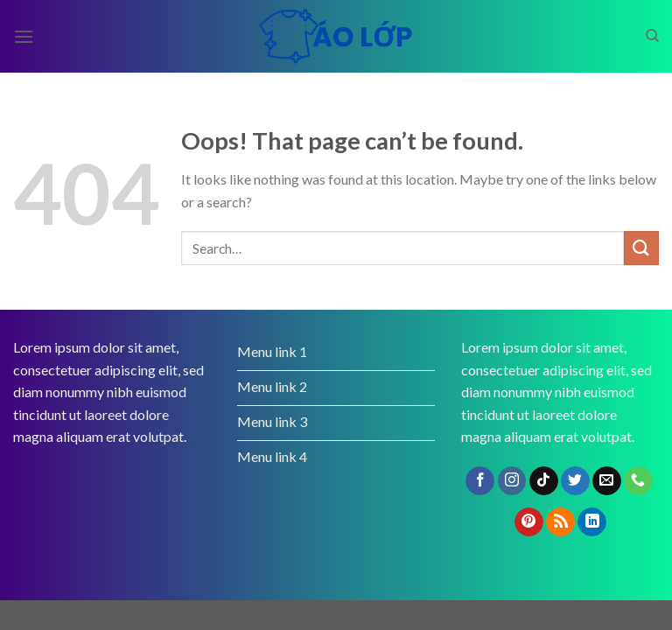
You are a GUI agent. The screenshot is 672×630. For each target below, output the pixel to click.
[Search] (652, 36)
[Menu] (24, 36)
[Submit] (641, 248)
